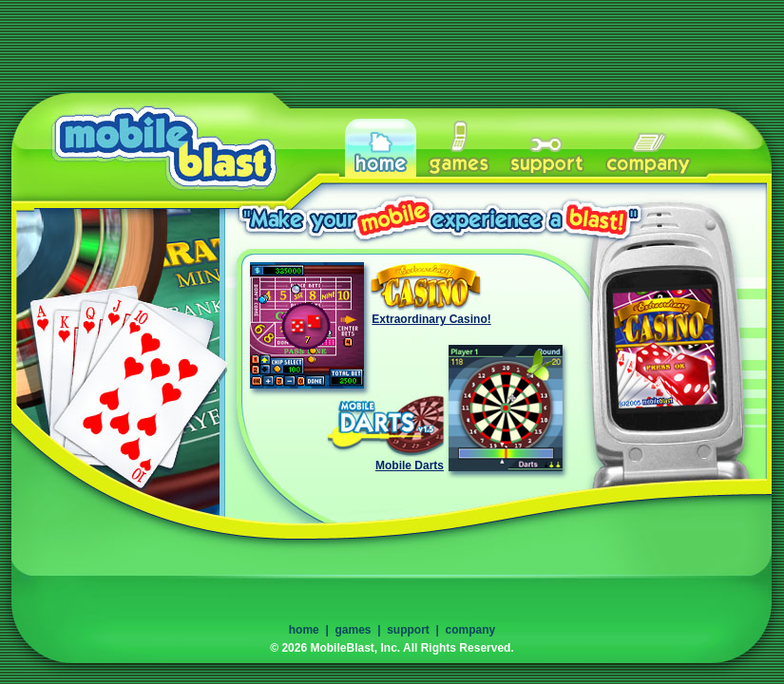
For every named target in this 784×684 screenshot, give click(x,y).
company (471, 630)
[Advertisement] (392, 43)
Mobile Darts (410, 465)
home (304, 630)
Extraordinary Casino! (431, 319)
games (353, 630)
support (408, 630)
